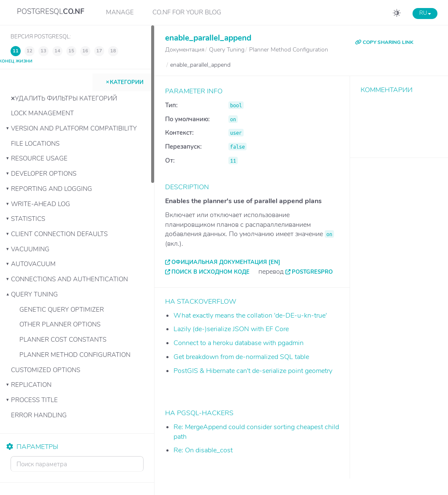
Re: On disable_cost (203, 450)
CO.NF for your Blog (187, 12)
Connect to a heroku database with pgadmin (239, 343)
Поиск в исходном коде (210, 272)
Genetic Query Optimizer (62, 310)
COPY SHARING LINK (384, 42)
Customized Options (46, 370)
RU (425, 13)
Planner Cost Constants (63, 340)
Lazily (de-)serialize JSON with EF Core (231, 329)
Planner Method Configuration (75, 355)
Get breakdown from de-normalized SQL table (241, 357)
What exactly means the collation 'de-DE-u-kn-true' (250, 315)
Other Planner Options (60, 324)
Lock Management (42, 113)
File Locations (35, 144)
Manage (120, 12)
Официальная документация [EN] (226, 262)
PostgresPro (312, 272)
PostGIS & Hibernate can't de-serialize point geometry (253, 371)
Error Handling (39, 415)
